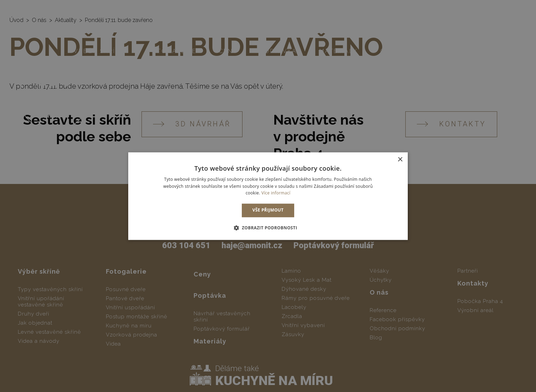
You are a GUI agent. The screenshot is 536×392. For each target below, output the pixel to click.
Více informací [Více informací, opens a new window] (276, 193)
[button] (268, 228)
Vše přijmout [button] (268, 210)
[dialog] (268, 196)
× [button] (400, 160)
